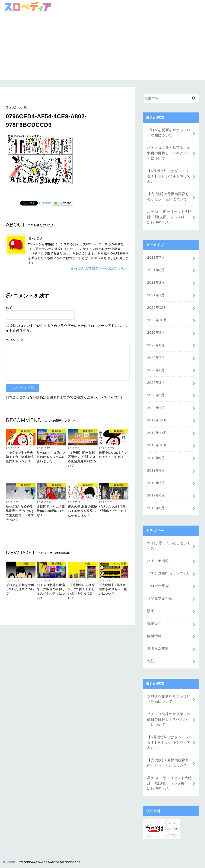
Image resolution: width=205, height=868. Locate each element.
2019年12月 (157, 414)
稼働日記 (154, 612)
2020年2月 (156, 389)
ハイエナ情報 (158, 551)
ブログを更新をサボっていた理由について (169, 133)
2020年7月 (156, 352)
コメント (15, 340)
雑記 (151, 649)
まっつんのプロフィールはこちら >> (100, 268)
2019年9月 (156, 450)
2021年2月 (156, 279)
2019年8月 (156, 462)
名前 (9, 308)
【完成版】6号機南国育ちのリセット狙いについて (168, 195)
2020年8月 (156, 340)
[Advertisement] (102, 48)
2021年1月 (156, 291)
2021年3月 (156, 267)
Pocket (45, 203)
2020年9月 (156, 328)
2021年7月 (156, 255)
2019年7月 (156, 475)
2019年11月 (157, 426)
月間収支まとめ (160, 588)
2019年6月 (156, 487)
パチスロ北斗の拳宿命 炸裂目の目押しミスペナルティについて (169, 152)
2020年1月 (156, 401)
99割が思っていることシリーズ (169, 536)
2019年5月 (156, 499)
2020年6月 (156, 365)
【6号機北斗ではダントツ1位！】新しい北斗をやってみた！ (169, 175)
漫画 (151, 600)
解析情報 (154, 624)
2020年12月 (157, 304)
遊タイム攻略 (158, 637)
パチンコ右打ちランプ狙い (169, 563)
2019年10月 (157, 438)
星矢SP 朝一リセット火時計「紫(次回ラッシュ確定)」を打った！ (169, 215)
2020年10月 (157, 316)
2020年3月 (156, 377)
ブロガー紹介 (158, 576)
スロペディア (99, 863)
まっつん (36, 238)
